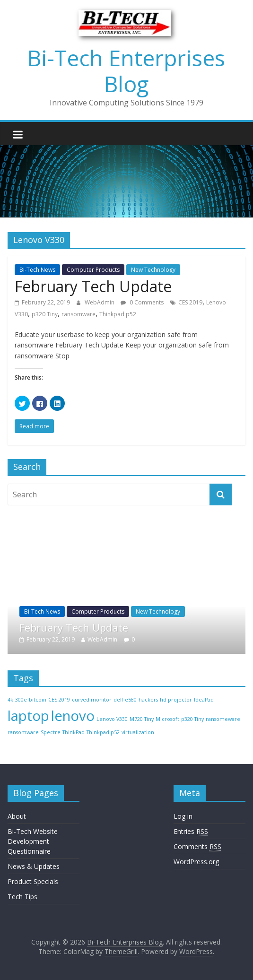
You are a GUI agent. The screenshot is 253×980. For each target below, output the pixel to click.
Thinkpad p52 (118, 314)
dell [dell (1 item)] (118, 700)
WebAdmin (100, 302)
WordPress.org (196, 862)
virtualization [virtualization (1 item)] (138, 732)
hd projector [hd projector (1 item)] (176, 700)
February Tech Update (93, 286)
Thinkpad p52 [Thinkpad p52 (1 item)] (103, 732)
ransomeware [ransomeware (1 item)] (223, 719)
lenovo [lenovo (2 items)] (73, 716)
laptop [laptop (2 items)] (28, 716)
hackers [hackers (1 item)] (148, 700)
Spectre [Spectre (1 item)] (51, 732)
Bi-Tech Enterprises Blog (126, 71)
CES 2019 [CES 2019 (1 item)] (59, 700)
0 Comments (142, 302)
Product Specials (33, 881)
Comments (197, 847)
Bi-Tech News (37, 270)
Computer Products (93, 270)
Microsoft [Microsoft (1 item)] (167, 719)
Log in (183, 816)
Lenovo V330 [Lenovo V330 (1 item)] (112, 719)
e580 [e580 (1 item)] (131, 700)
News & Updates (34, 866)
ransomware (79, 314)
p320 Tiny (45, 314)
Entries (191, 832)
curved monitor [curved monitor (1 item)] (92, 700)
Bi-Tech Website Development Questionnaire (33, 841)
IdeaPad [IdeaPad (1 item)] (204, 700)
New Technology (153, 270)
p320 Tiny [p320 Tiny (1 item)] (192, 719)
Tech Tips (22, 897)
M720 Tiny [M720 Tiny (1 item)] (142, 719)
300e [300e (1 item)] (21, 700)
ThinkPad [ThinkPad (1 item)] (74, 732)
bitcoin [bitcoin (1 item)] (38, 700)
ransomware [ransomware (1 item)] (23, 732)
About (17, 816)
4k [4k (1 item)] (10, 700)
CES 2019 (190, 302)
